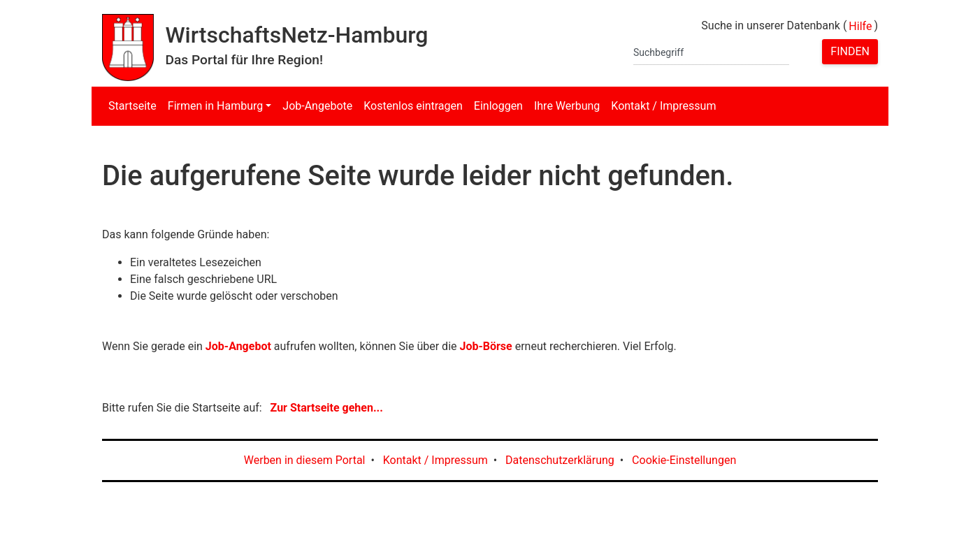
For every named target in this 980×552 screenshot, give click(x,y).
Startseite (132, 106)
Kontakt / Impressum (663, 106)
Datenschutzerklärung (560, 460)
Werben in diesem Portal (305, 460)
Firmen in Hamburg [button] (215, 106)
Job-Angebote (317, 106)
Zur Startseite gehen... (327, 408)
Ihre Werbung (567, 106)
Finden (850, 51)
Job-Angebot (238, 346)
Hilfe (860, 26)
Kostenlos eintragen (413, 106)
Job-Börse (485, 346)
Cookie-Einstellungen (684, 460)
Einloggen (498, 106)
